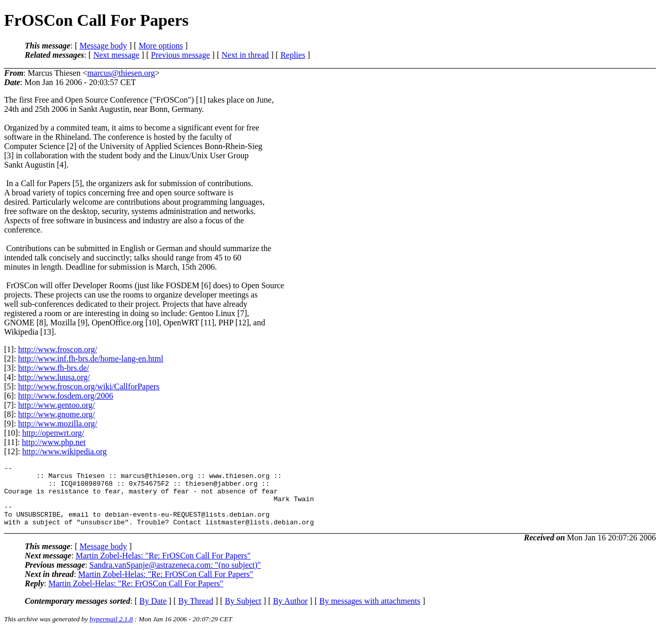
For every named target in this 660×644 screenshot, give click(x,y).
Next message (116, 55)
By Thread (196, 613)
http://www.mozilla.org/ (57, 424)
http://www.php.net (54, 442)
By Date (153, 613)
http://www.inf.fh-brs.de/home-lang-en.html (91, 359)
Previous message (180, 55)
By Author (290, 613)
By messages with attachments (370, 613)
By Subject (243, 613)
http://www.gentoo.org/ (56, 405)
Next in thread (245, 55)
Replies (293, 55)
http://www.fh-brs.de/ (54, 368)
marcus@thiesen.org (121, 73)
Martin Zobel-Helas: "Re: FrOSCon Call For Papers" (163, 568)
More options (161, 46)
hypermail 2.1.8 (111, 631)
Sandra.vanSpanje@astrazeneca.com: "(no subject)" (175, 577)
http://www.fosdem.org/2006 (65, 396)
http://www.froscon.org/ (57, 349)
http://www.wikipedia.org (64, 451)
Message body (103, 46)
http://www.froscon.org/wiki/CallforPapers (89, 386)
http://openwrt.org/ (53, 433)
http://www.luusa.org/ (54, 377)
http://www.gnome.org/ (56, 414)
